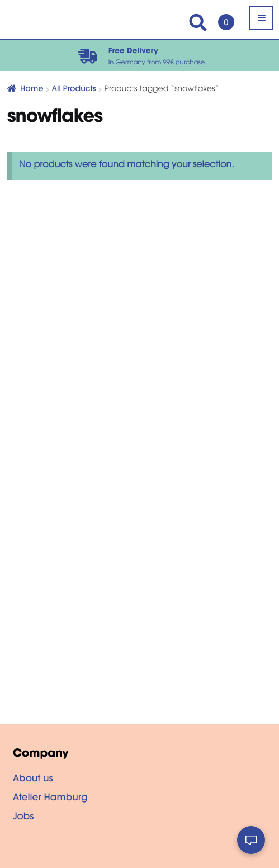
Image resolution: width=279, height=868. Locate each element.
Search (198, 23)
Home (32, 89)
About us (33, 780)
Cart (223, 17)
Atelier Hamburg (50, 799)
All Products (74, 89)
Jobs (23, 818)
